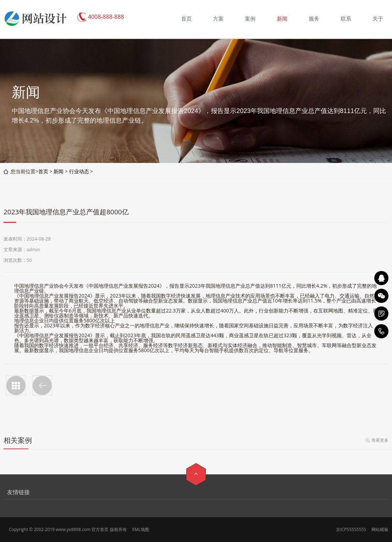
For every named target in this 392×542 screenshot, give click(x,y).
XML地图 (141, 529)
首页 (43, 171)
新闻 (58, 171)
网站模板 (380, 529)
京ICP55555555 (351, 529)
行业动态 (79, 171)
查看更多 (380, 440)
